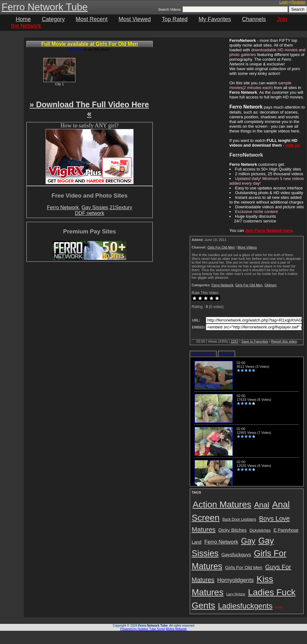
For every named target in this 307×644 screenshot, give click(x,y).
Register (298, 2)
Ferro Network (63, 207)
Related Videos (203, 354)
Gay (248, 541)
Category (53, 19)
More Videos (247, 247)
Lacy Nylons (236, 594)
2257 (234, 341)
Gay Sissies (95, 207)
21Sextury (121, 207)
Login (284, 2)
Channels (254, 19)
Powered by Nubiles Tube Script (143, 629)
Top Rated (175, 19)
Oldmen (271, 285)
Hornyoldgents (235, 580)
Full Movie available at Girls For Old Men (90, 44)
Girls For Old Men (221, 247)
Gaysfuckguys (236, 554)
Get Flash (75, 49)
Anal (262, 505)
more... (280, 607)
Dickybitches (260, 530)
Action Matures (222, 504)
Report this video (284, 341)
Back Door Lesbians (239, 519)
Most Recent (92, 19)
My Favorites (215, 19)
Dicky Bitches (233, 530)
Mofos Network (176, 629)
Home (23, 19)
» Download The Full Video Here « (89, 109)
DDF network (89, 213)
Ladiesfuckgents (245, 606)
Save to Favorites (255, 341)
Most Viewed (135, 19)
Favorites (226, 354)
